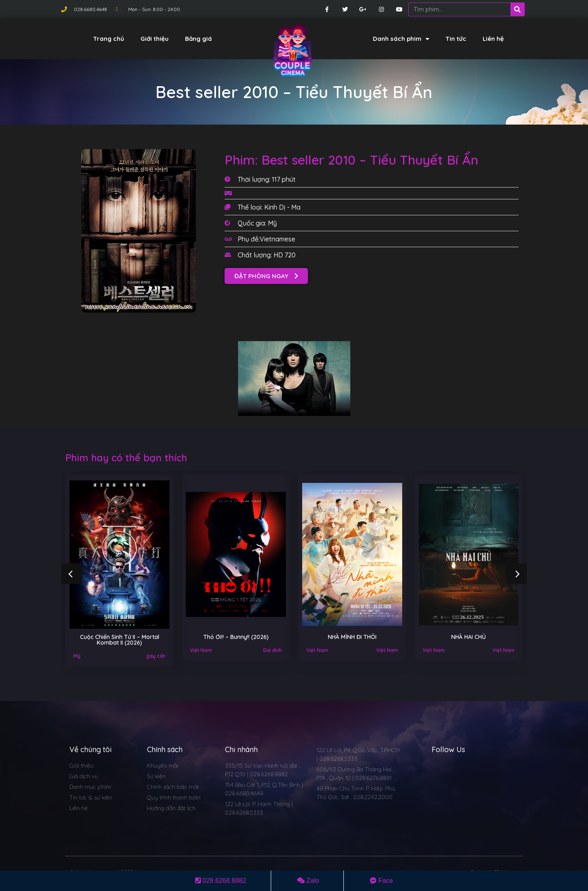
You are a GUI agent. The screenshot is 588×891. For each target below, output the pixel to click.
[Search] (517, 9)
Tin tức (456, 39)
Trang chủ (109, 39)
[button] (266, 276)
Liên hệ (493, 39)
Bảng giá (198, 39)
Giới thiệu (155, 39)
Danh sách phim (401, 39)
